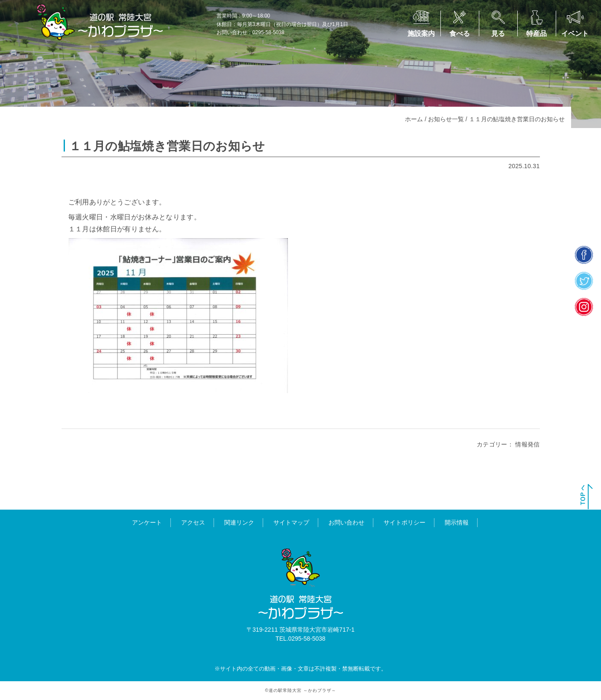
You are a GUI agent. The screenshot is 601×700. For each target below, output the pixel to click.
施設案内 (421, 34)
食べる (460, 34)
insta (584, 307)
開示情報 (457, 522)
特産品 (537, 34)
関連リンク (239, 522)
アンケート (147, 522)
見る (498, 34)
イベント (575, 34)
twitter (584, 281)
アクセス (193, 522)
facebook (584, 255)
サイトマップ (291, 522)
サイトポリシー (405, 522)
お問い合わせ (346, 522)
